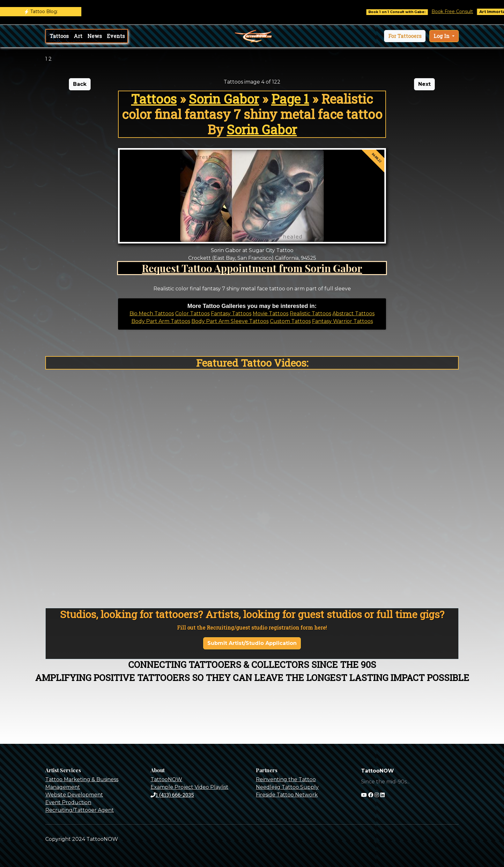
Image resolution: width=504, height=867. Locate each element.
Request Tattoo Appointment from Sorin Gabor (252, 268)
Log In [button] (442, 36)
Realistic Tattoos (310, 314)
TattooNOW (166, 779)
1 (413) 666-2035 (172, 795)
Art (78, 36)
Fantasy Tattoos (231, 314)
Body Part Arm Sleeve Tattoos (230, 321)
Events (116, 36)
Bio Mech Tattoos (152, 314)
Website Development (74, 795)
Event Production (68, 802)
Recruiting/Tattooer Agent (80, 810)
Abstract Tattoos (353, 314)
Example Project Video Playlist (189, 787)
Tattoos (59, 36)
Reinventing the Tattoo (286, 779)
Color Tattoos (192, 314)
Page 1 (290, 99)
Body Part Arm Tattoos (161, 321)
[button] (405, 36)
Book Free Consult (458, 11)
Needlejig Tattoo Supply (287, 787)
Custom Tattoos (290, 321)
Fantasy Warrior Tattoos (342, 321)
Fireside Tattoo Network (287, 795)
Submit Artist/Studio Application (252, 643)
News (95, 36)
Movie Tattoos (271, 314)
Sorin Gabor (224, 99)
